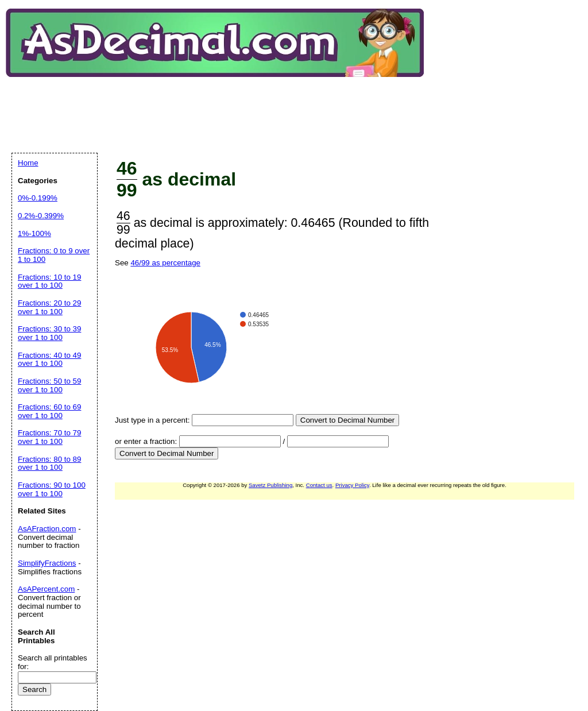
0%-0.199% (38, 198)
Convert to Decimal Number (347, 420)
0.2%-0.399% (41, 216)
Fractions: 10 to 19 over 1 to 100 (49, 281)
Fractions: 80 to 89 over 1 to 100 (49, 463)
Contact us (319, 485)
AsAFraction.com (47, 529)
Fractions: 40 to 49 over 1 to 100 (49, 360)
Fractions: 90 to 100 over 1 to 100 (52, 489)
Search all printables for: (53, 662)
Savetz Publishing (270, 485)
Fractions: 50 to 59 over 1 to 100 (49, 385)
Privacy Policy (352, 485)
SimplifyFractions (47, 563)
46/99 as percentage (165, 263)
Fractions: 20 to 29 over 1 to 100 (49, 307)
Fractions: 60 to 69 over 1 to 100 (49, 411)
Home (28, 163)
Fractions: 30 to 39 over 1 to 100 (49, 333)
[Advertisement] (220, 106)
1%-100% (34, 233)
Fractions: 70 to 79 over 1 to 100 (49, 437)
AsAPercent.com (46, 589)
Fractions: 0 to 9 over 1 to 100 (54, 255)
